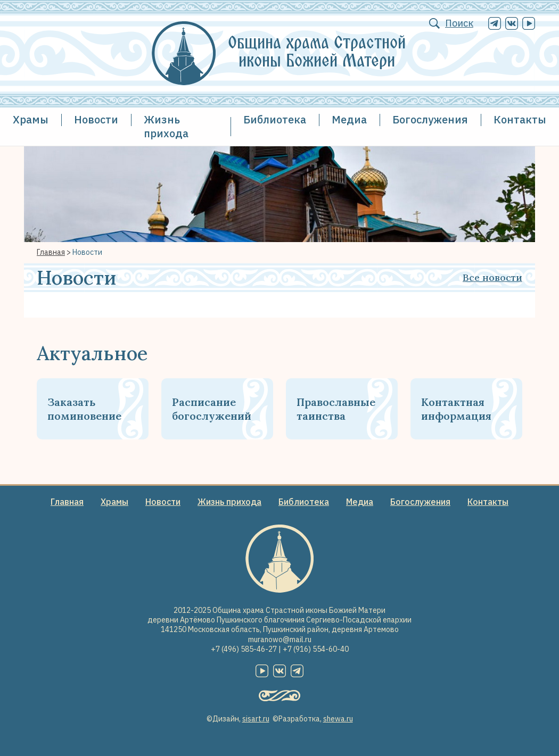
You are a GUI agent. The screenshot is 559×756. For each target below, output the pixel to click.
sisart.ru (256, 719)
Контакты (520, 119)
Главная (51, 252)
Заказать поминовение (84, 409)
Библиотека (275, 119)
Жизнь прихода (166, 126)
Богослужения (430, 119)
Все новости (492, 277)
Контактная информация (456, 409)
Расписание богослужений (212, 409)
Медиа (349, 119)
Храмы (31, 119)
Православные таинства (336, 409)
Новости (96, 119)
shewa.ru (338, 719)
